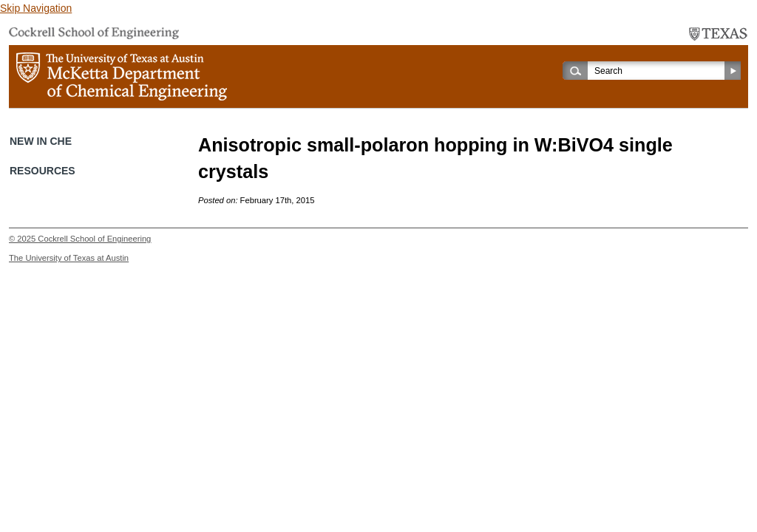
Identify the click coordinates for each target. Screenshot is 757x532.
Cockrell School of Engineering (94, 239)
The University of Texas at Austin (69, 258)
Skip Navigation (36, 8)
